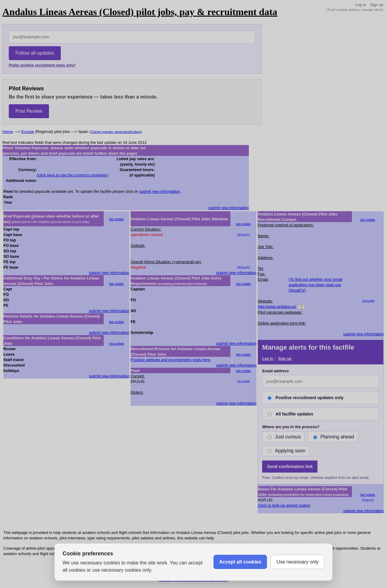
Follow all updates (35, 53)
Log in (361, 5)
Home (8, 132)
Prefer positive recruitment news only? (42, 65)
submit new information (160, 191)
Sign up (377, 5)
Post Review (29, 111)
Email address (275, 371)
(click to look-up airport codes (283, 505)
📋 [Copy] (301, 307)
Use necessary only (298, 562)
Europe (28, 132)
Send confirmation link (290, 467)
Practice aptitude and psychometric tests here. (171, 360)
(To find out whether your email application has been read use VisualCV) (316, 285)
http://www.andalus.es (277, 307)
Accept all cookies (240, 562)
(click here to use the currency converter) (73, 175)
